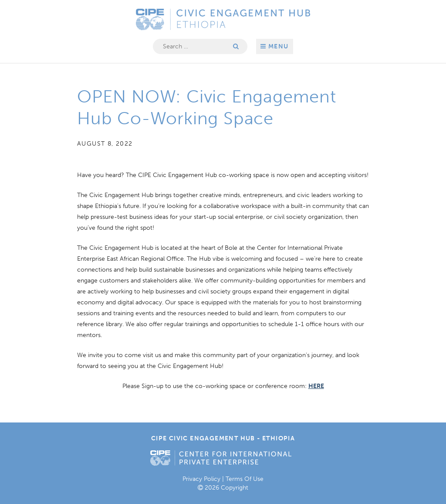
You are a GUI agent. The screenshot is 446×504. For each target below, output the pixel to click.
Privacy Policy (201, 479)
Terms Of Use (245, 479)
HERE (316, 386)
